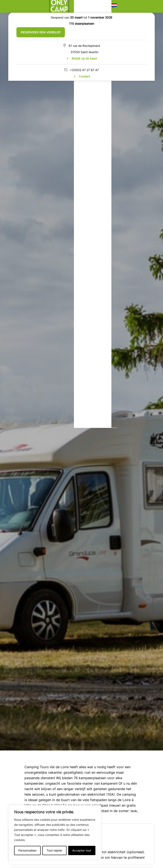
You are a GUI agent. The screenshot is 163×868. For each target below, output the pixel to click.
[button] (114, 6)
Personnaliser (27, 850)
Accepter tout (82, 850)
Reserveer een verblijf (41, 32)
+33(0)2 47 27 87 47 (84, 70)
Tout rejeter (54, 850)
